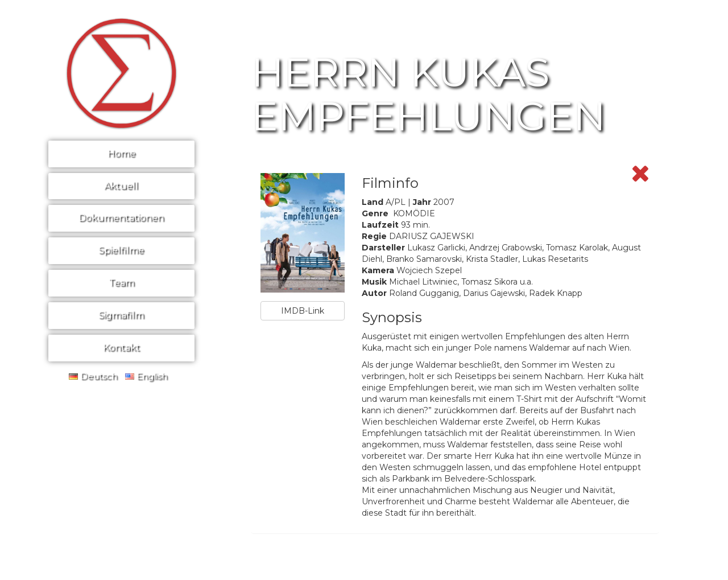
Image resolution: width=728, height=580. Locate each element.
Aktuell (121, 186)
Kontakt (121, 347)
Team (121, 283)
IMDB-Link (303, 311)
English (146, 376)
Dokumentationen (121, 218)
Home (121, 153)
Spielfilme (121, 250)
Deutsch (93, 376)
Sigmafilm (121, 315)
